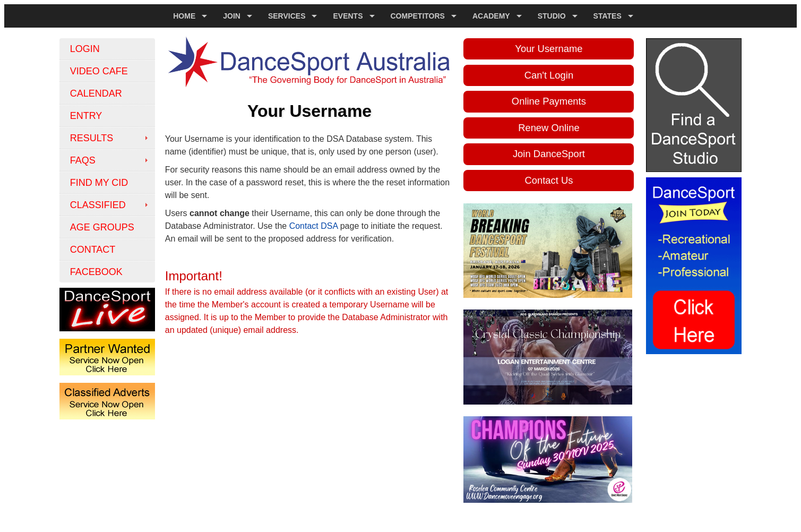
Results (92, 138)
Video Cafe (99, 71)
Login (85, 49)
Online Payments (549, 101)
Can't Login (549, 75)
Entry (86, 116)
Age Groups (102, 227)
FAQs (83, 160)
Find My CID (99, 183)
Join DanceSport (549, 154)
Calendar (96, 93)
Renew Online (549, 128)
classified (98, 205)
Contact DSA (314, 226)
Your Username (549, 49)
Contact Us (549, 180)
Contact (93, 250)
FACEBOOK (96, 272)
